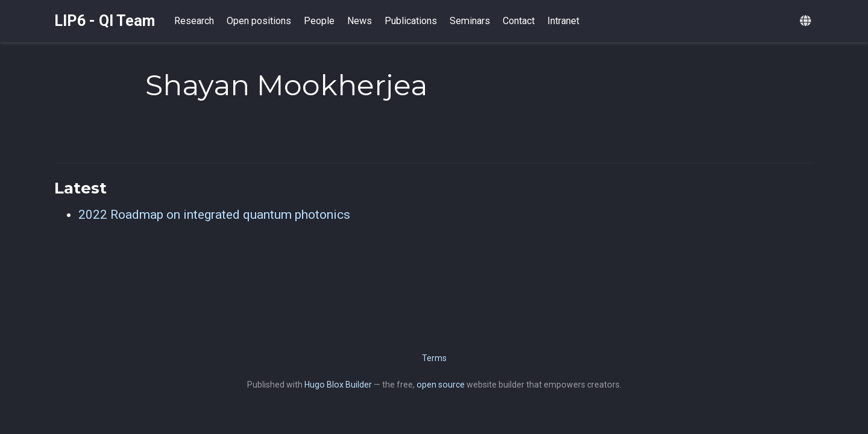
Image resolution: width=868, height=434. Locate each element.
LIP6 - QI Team (105, 21)
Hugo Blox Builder (338, 385)
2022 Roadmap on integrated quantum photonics (214, 215)
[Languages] (807, 21)
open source (441, 385)
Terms (434, 358)
